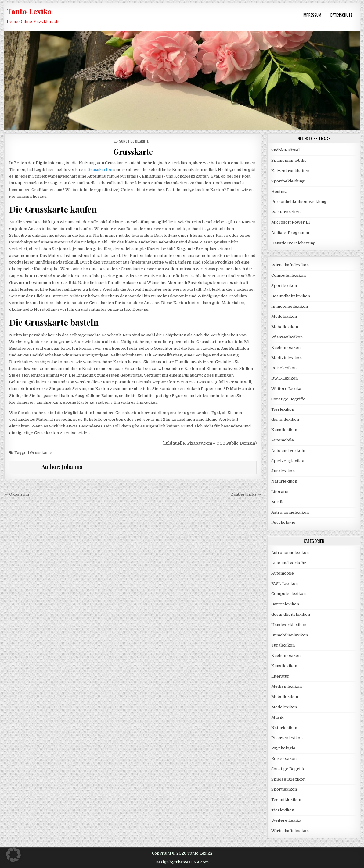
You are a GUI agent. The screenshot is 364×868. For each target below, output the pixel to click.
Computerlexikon (288, 275)
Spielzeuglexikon (288, 461)
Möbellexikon (285, 327)
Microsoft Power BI (291, 222)
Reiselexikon (284, 368)
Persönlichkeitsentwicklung (299, 202)
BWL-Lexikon (285, 378)
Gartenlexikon (285, 419)
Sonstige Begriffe (134, 141)
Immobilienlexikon (290, 306)
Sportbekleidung (288, 181)
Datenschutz (342, 15)
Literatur (280, 492)
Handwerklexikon (289, 625)
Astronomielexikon (290, 512)
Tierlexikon (283, 409)
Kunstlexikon (284, 430)
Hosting (279, 191)
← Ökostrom (17, 494)
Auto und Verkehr (289, 450)
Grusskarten (100, 170)
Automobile (283, 440)
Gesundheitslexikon (291, 296)
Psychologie (283, 522)
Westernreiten (286, 212)
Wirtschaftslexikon (290, 265)
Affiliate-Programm (290, 233)
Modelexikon (284, 316)
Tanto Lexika (29, 11)
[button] (13, 855)
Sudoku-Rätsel (285, 150)
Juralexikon (283, 471)
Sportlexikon (284, 286)
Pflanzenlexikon (287, 337)
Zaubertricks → (246, 494)
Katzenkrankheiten (290, 171)
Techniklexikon (286, 800)
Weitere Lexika (286, 389)
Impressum (312, 15)
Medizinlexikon (287, 358)
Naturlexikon (284, 481)
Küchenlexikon (286, 347)
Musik (277, 502)
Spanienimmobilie (289, 160)
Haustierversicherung (293, 243)
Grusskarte (41, 453)
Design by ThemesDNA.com (182, 862)
